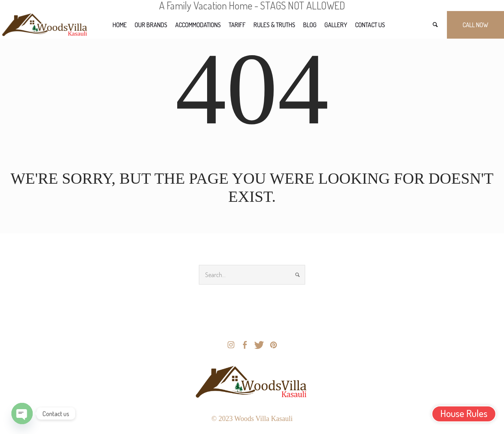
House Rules (464, 413)
